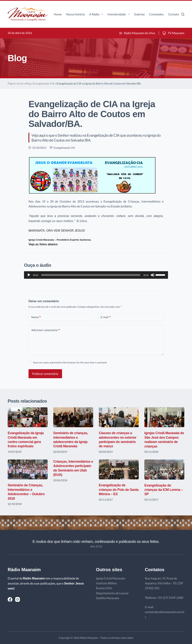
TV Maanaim (173, 33)
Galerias (139, 14)
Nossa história (75, 14)
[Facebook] (10, 599)
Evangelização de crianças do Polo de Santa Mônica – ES (119, 490)
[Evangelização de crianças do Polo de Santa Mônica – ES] (119, 470)
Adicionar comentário (45, 330)
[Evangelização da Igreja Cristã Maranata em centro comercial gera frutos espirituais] (28, 417)
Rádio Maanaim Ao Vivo (137, 33)
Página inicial (15, 83)
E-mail (106, 317)
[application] (96, 275)
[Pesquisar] (183, 14)
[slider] (91, 275)
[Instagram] (18, 599)
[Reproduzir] (29, 275)
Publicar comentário (45, 374)
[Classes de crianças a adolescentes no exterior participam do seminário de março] (119, 417)
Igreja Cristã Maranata (111, 578)
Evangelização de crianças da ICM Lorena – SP (164, 490)
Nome (36, 317)
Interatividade (119, 14)
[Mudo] (153, 275)
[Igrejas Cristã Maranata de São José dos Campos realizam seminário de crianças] (164, 417)
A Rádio (97, 14)
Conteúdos (156, 14)
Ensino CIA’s (104, 588)
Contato (174, 14)
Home (58, 14)
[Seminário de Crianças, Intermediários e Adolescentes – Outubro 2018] (28, 470)
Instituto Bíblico (106, 583)
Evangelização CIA (44, 83)
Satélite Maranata (108, 598)
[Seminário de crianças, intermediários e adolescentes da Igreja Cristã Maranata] (73, 417)
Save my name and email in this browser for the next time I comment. (70, 362)
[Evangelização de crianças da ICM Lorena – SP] (164, 470)
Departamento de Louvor (112, 593)
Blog (28, 83)
